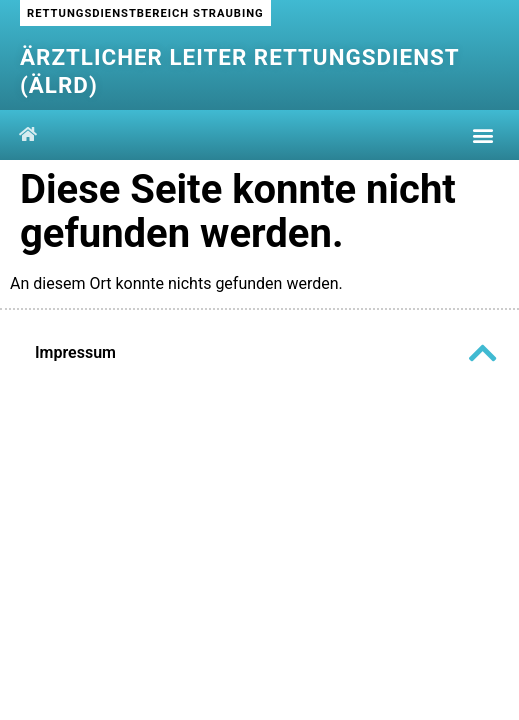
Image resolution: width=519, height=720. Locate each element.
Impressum (75, 352)
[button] (482, 135)
